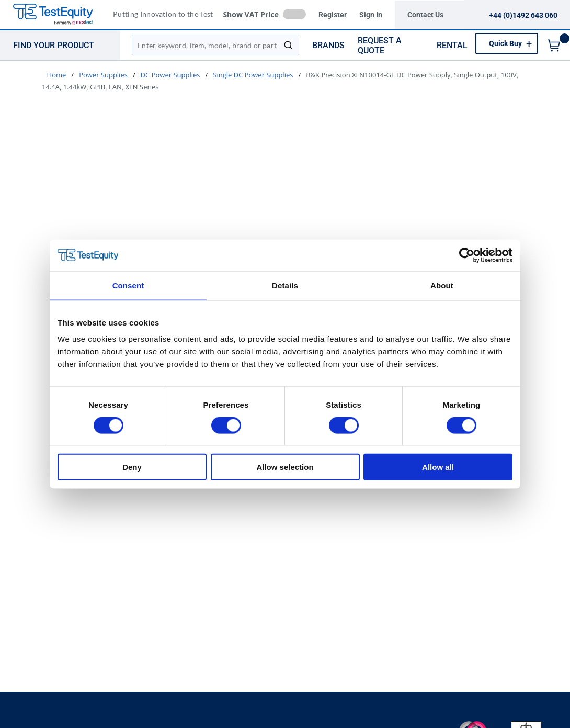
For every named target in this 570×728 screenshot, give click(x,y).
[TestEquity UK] (59, 15)
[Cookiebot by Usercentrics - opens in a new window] (467, 255)
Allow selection (285, 467)
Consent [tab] (128, 285)
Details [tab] (285, 285)
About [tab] (442, 285)
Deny (132, 467)
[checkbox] (294, 14)
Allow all (438, 467)
